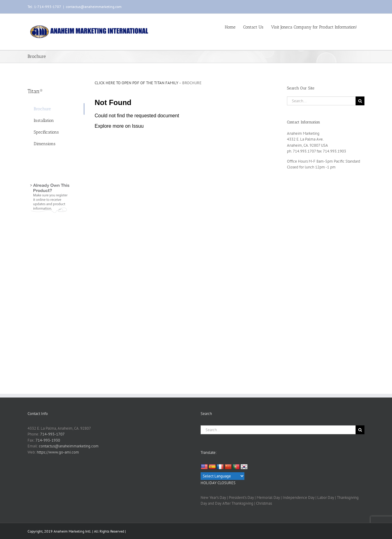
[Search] (360, 101)
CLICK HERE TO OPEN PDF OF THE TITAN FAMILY (136, 83)
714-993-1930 (48, 440)
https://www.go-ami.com (58, 452)
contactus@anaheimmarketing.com (94, 7)
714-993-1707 (52, 434)
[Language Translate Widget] (222, 476)
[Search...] (321, 101)
